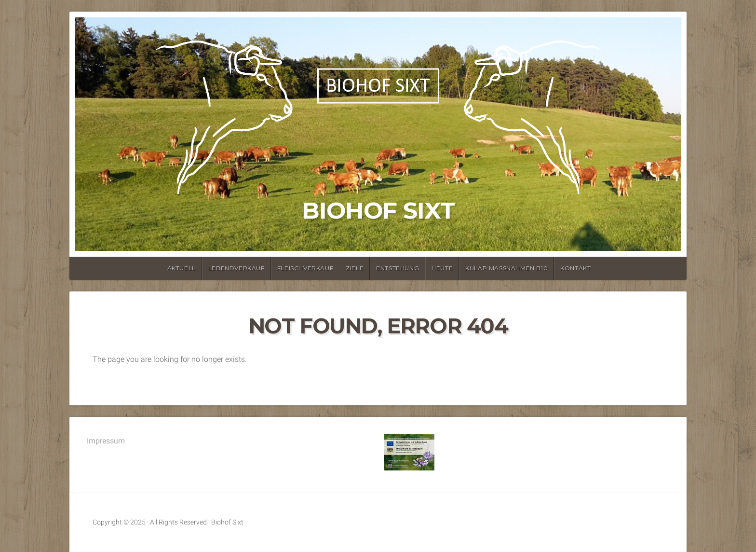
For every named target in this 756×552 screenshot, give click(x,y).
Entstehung (398, 268)
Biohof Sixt (378, 210)
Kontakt (575, 268)
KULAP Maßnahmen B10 (506, 268)
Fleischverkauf (305, 268)
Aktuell (182, 268)
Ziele (355, 268)
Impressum (106, 441)
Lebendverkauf (236, 268)
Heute (442, 268)
